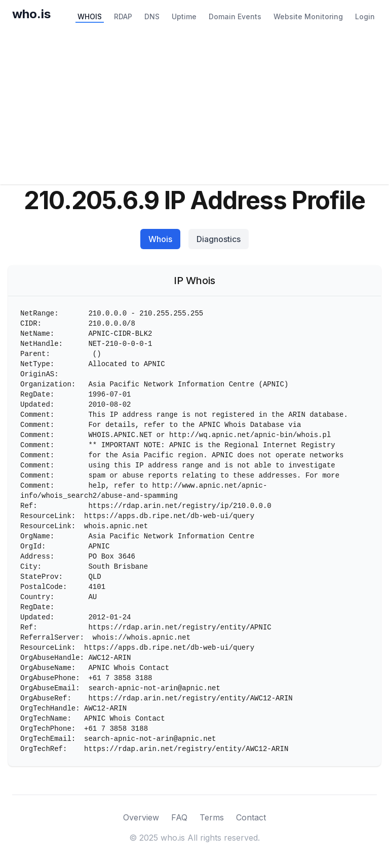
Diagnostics (219, 239)
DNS (152, 16)
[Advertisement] (194, 108)
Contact (251, 817)
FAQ (179, 817)
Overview (141, 817)
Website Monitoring (308, 16)
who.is (31, 14)
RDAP (123, 16)
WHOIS (90, 16)
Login (365, 16)
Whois (160, 239)
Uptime (184, 16)
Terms (212, 817)
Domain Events (235, 16)
